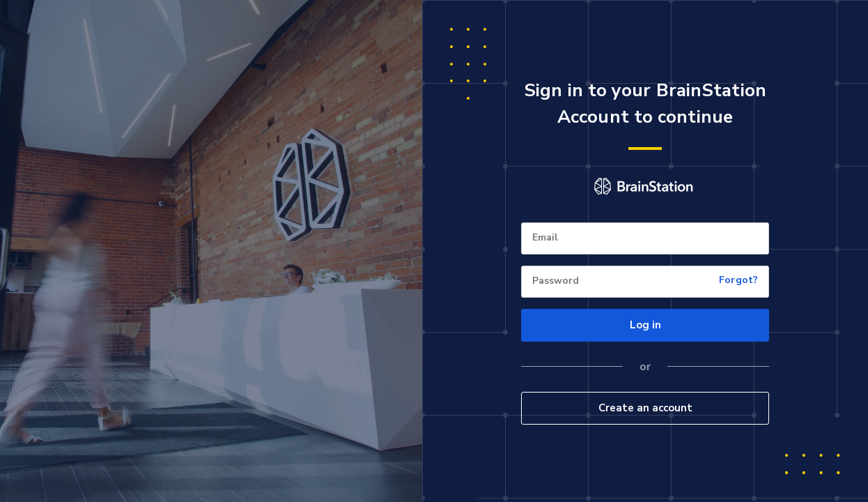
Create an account (645, 408)
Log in (645, 325)
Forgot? (738, 280)
